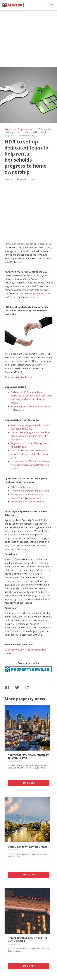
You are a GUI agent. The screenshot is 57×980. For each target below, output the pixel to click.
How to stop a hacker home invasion (30, 491)
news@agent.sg (35, 293)
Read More (29, 783)
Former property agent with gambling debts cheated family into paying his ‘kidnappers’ (30, 436)
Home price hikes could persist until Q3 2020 (27, 940)
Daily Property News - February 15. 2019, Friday (28, 756)
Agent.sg (9, 129)
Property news (25, 129)
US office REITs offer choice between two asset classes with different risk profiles (30, 465)
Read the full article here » (18, 377)
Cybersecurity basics (22, 487)
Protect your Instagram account (28, 501)
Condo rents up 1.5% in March (27, 847)
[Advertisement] (28, 39)
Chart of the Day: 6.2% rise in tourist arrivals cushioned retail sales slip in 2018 (30, 454)
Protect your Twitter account (26, 498)
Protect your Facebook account (27, 494)
